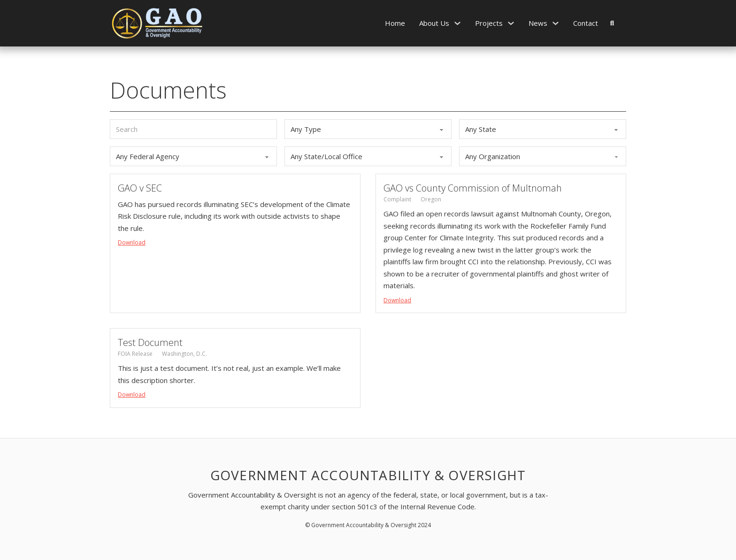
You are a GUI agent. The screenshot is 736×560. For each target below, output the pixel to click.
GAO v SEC (140, 188)
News (538, 23)
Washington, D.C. (184, 354)
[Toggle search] (612, 23)
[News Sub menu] (556, 23)
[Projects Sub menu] (511, 23)
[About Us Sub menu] (457, 23)
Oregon (431, 199)
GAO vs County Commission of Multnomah (473, 188)
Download (132, 242)
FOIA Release (135, 354)
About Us (434, 23)
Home (395, 23)
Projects (489, 23)
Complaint (397, 199)
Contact (586, 23)
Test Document (150, 342)
